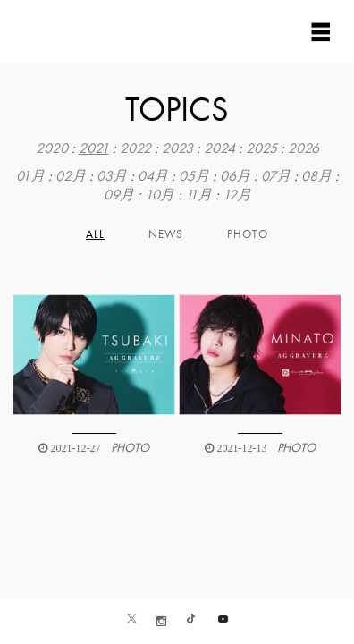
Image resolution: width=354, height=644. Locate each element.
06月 (235, 176)
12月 (237, 195)
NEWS (166, 234)
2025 (261, 148)
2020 (52, 148)
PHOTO (248, 234)
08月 (316, 176)
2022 (135, 148)
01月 (30, 176)
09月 (119, 195)
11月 (198, 195)
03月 (112, 176)
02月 (71, 176)
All (95, 234)
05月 (194, 176)
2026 (303, 148)
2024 (219, 148)
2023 (177, 148)
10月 (160, 195)
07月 (276, 176)
